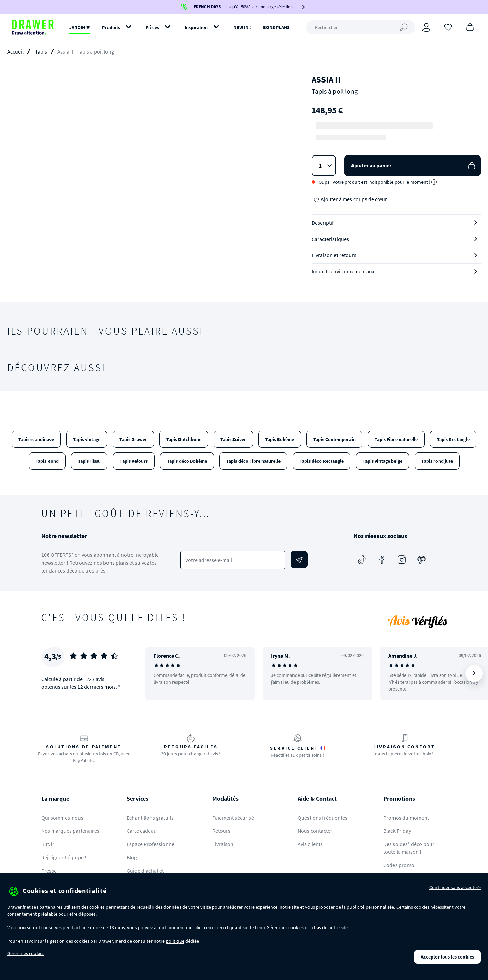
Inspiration (196, 27)
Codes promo (399, 865)
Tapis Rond (47, 461)
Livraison (223, 844)
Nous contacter (315, 831)
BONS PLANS (276, 27)
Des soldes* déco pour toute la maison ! (409, 848)
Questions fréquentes (322, 818)
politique (175, 941)
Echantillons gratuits (150, 818)
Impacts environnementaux (343, 271)
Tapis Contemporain (334, 439)
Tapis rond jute (437, 461)
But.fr (48, 844)
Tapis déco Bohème (187, 461)
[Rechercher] (361, 27)
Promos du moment (406, 818)
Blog (132, 857)
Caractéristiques (330, 239)
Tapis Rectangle (453, 439)
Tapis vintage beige (383, 461)
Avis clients (310, 844)
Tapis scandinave (36, 439)
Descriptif (323, 223)
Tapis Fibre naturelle (396, 439)
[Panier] (470, 27)
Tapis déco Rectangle (322, 461)
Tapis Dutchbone (184, 439)
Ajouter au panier (414, 166)
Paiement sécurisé (233, 818)
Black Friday (397, 831)
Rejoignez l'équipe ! (64, 857)
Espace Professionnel (151, 844)
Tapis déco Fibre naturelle (253, 461)
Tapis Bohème (280, 439)
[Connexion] (426, 27)
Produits (111, 27)
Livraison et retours (334, 255)
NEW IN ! (242, 27)
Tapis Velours (134, 461)
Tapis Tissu (89, 461)
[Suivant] (474, 673)
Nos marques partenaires (70, 831)
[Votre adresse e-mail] (233, 560)
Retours (221, 831)
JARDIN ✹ (80, 27)
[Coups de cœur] (448, 27)
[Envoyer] (299, 560)
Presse (49, 871)
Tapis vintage (87, 439)
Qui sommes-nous (62, 818)
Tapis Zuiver (233, 439)
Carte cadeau (142, 831)
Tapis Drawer (133, 439)
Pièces (152, 27)
